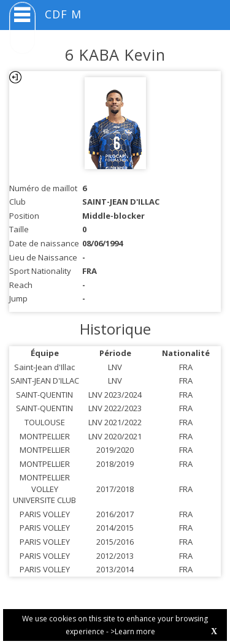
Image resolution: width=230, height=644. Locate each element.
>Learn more (133, 631)
